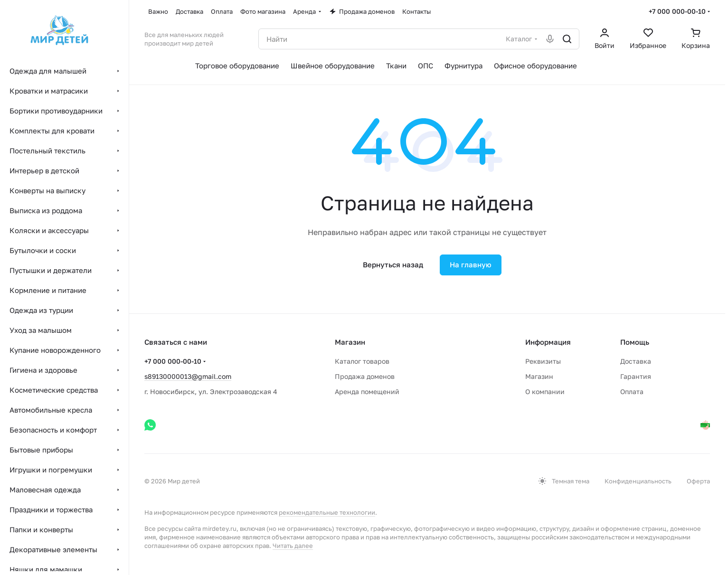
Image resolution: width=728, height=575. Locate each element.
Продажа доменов (365, 376)
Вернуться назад (393, 264)
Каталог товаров (362, 361)
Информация (548, 342)
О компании (545, 391)
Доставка (636, 361)
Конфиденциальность (638, 481)
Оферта (698, 481)
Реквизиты (543, 361)
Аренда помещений (367, 391)
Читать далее (293, 546)
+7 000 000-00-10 (677, 11)
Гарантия (636, 376)
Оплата (632, 391)
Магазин (539, 376)
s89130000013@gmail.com (188, 376)
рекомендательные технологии (327, 512)
